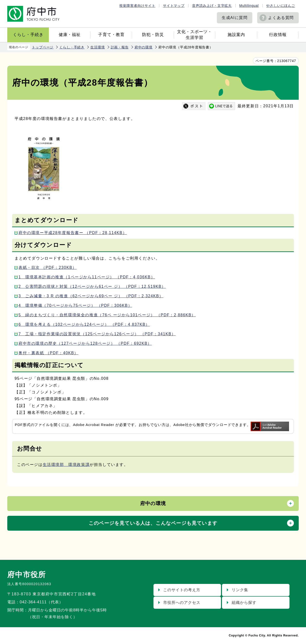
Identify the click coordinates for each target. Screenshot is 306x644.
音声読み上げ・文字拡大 (212, 6)
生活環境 (98, 47)
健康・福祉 (70, 35)
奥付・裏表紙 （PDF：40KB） (48, 353)
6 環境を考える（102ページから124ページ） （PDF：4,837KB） (84, 324)
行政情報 (278, 35)
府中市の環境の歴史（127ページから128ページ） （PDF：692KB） (85, 343)
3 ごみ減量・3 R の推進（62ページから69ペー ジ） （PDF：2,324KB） (91, 296)
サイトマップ (174, 6)
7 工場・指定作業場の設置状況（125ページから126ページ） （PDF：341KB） (97, 334)
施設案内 (236, 35)
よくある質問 (281, 18)
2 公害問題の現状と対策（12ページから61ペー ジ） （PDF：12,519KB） (92, 286)
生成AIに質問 (235, 18)
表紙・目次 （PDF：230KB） (48, 268)
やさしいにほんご (281, 6)
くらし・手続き (28, 35)
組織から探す (244, 603)
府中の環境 (144, 47)
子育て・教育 (111, 35)
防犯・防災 (153, 35)
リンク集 (240, 590)
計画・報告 (120, 47)
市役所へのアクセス (182, 603)
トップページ (43, 47)
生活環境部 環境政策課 (66, 465)
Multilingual (249, 6)
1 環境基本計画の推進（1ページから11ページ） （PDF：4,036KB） (87, 277)
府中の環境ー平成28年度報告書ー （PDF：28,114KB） (73, 233)
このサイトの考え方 (182, 590)
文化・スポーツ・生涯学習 (195, 35)
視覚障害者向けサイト (137, 6)
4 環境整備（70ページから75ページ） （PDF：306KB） (75, 305)
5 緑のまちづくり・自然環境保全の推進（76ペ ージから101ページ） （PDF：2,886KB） (107, 315)
